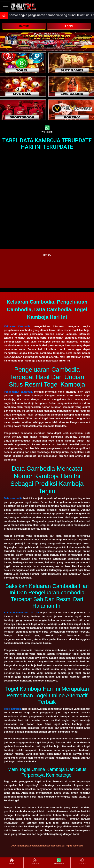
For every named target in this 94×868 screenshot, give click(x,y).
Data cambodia (13, 498)
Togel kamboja (13, 709)
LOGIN (69, 26)
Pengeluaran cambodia (18, 392)
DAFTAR (24, 26)
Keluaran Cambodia (17, 326)
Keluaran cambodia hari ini (21, 612)
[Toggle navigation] (5, 6)
